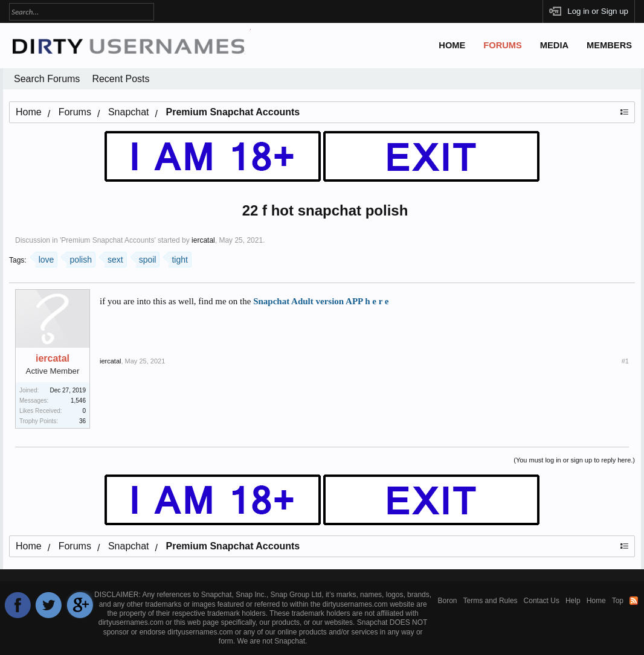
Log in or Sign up (598, 11)
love (45, 258)
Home (452, 45)
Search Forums (47, 79)
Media (554, 45)
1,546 (78, 401)
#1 (625, 361)
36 (82, 421)
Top (618, 601)
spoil (146, 258)
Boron (448, 601)
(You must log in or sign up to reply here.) (574, 460)
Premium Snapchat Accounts (108, 240)
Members (609, 45)
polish (79, 258)
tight (178, 258)
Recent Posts (121, 79)
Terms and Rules (491, 601)
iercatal (203, 240)
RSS (634, 601)
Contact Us (542, 601)
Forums (503, 45)
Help (573, 601)
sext (114, 258)
